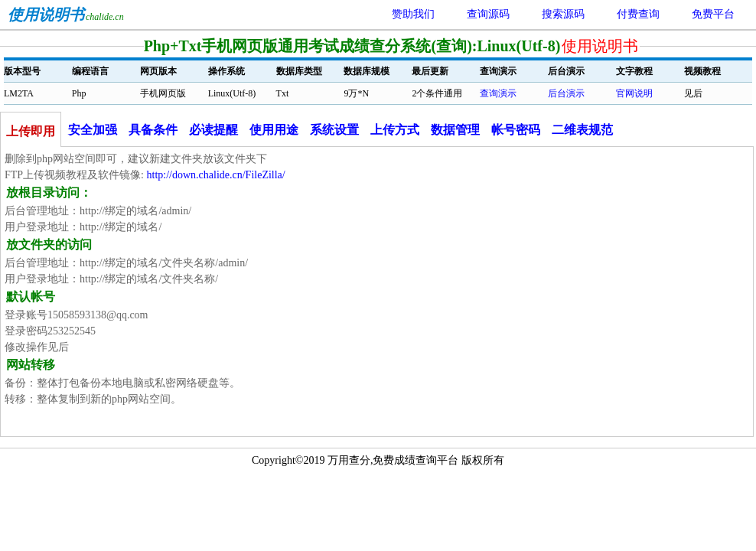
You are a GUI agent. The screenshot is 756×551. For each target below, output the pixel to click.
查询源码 (488, 14)
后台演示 (566, 93)
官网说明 (634, 93)
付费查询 (638, 14)
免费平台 (713, 14)
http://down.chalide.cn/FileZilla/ (216, 175)
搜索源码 (563, 14)
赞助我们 (413, 14)
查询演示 (498, 93)
